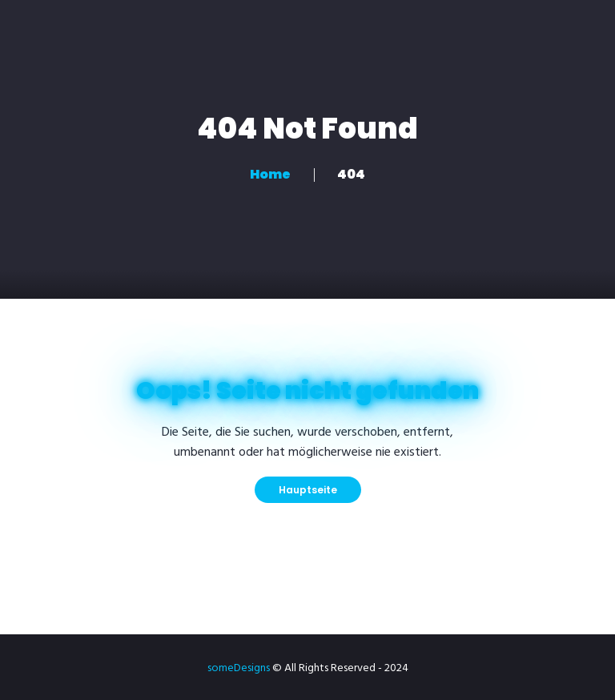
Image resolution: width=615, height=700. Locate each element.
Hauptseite (308, 490)
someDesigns (239, 668)
